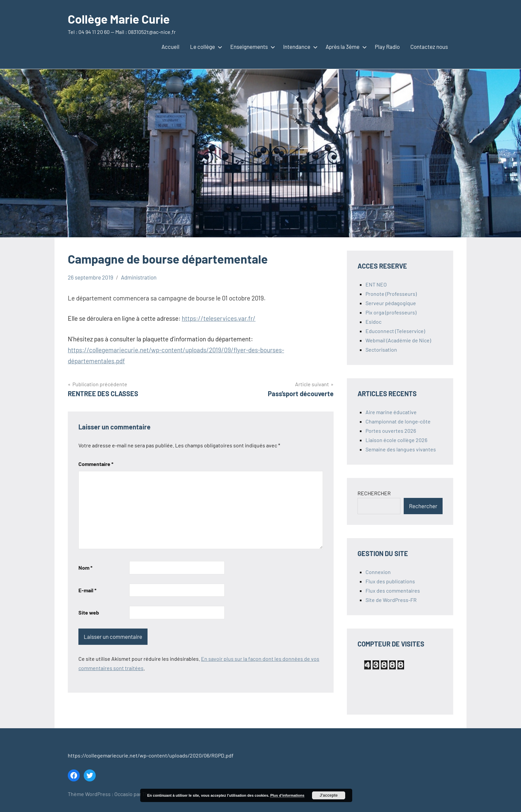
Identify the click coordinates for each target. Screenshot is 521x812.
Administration (139, 277)
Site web (89, 612)
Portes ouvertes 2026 (391, 431)
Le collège (205, 47)
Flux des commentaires (393, 590)
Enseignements (251, 47)
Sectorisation (381, 349)
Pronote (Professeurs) (391, 294)
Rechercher (423, 506)
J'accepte (329, 795)
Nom (85, 568)
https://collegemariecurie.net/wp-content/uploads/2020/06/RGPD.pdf (151, 755)
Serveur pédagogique (391, 303)
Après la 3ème (345, 47)
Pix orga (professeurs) (391, 312)
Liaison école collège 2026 (396, 440)
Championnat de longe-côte (398, 421)
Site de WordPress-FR (391, 600)
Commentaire (96, 464)
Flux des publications (390, 581)
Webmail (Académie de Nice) (398, 340)
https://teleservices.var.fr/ (219, 318)
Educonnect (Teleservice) (395, 331)
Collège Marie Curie (119, 19)
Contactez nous (429, 47)
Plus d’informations (287, 795)
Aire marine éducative (391, 412)
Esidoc (373, 322)
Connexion (378, 572)
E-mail (87, 590)
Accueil (170, 47)
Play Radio (387, 47)
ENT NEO (376, 284)
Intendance (299, 47)
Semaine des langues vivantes (401, 449)
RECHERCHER (374, 493)
